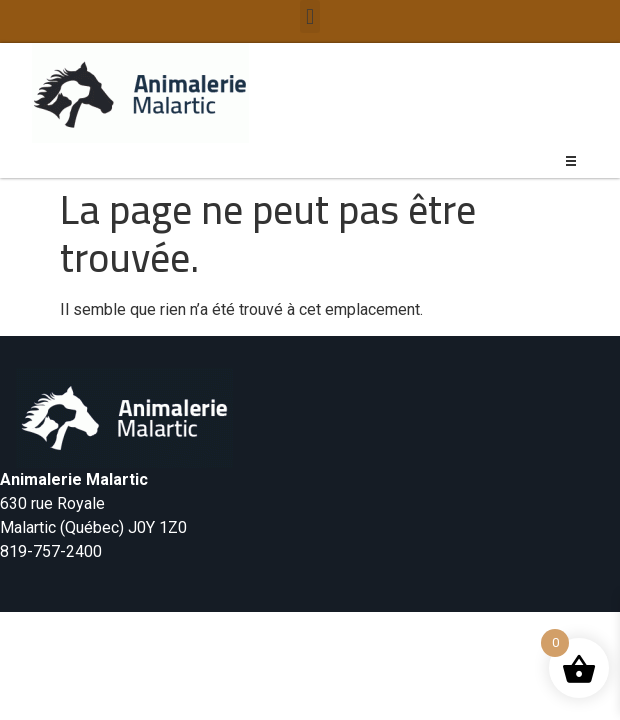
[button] (309, 16)
